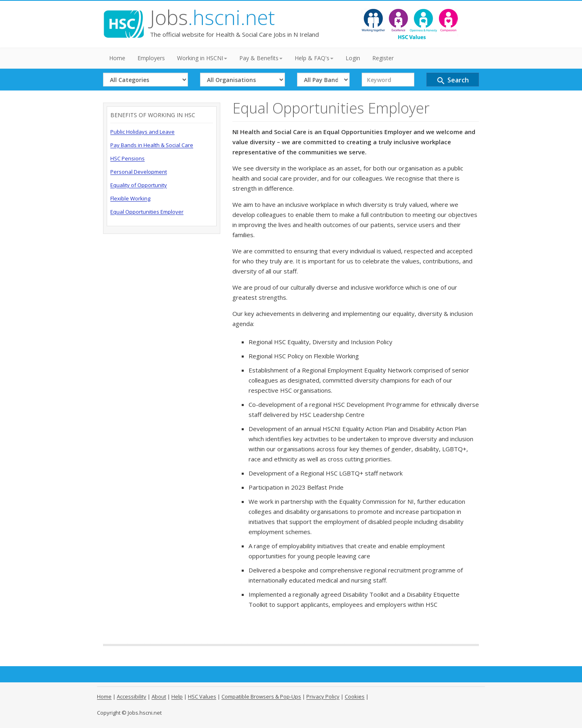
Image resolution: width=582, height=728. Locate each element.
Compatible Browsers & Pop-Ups (261, 696)
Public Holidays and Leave (142, 132)
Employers (151, 58)
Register (383, 58)
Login (353, 58)
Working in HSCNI (202, 58)
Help (177, 696)
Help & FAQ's (314, 58)
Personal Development (139, 172)
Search (452, 81)
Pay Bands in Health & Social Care (152, 145)
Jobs (212, 17)
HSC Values (202, 696)
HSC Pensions (128, 158)
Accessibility (132, 696)
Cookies (355, 696)
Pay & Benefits (261, 58)
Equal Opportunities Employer (147, 212)
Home (117, 58)
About (159, 696)
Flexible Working (130, 198)
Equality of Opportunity (139, 185)
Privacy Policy (323, 696)
